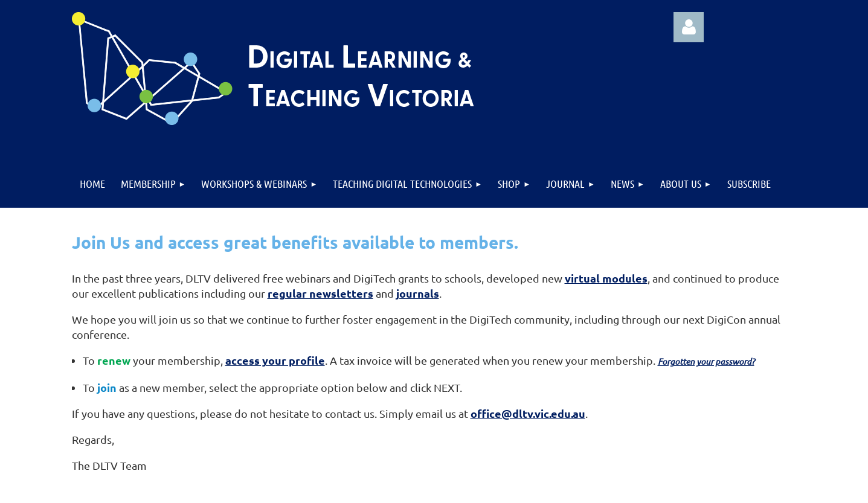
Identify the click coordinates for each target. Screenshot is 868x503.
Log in (689, 27)
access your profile (275, 360)
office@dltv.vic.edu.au (528, 413)
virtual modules (606, 278)
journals (418, 293)
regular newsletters (320, 293)
